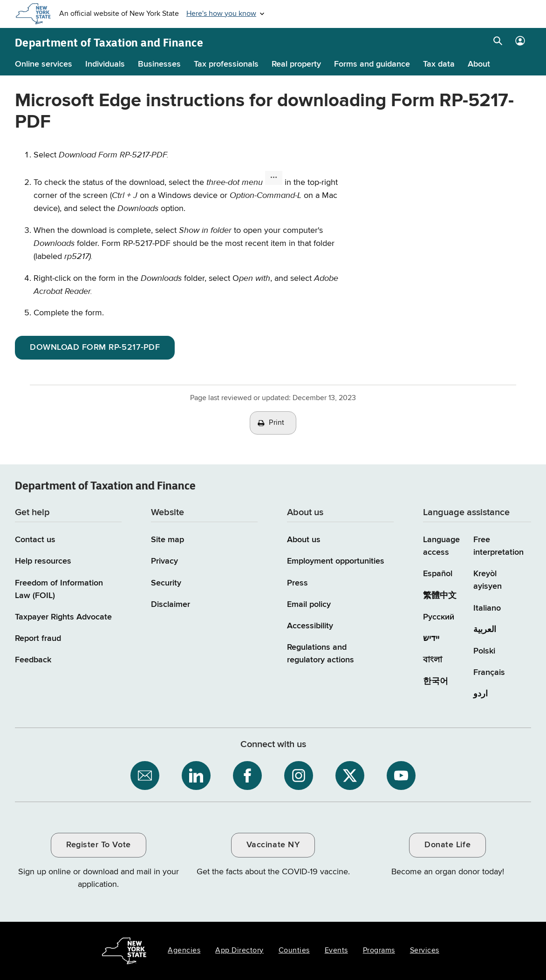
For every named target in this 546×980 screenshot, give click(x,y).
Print (277, 423)
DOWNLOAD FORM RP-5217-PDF (95, 347)
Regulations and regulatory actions (321, 654)
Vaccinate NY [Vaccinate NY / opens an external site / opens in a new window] (273, 845)
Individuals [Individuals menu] (105, 64)
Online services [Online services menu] (44, 64)
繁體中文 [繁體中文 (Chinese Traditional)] (440, 596)
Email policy (309, 605)
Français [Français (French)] (489, 673)
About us (304, 540)
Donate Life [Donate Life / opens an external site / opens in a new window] (447, 845)
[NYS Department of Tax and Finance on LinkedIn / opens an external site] (196, 776)
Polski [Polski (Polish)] (484, 651)
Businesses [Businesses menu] (159, 64)
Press (297, 583)
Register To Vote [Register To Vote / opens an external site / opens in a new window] (98, 845)
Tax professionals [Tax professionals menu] (226, 64)
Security (166, 583)
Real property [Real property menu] (296, 64)
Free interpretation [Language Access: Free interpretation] (498, 546)
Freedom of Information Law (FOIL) (59, 589)
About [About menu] (479, 64)
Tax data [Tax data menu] (439, 64)
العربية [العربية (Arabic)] (485, 630)
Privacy (164, 561)
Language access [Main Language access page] (441, 546)
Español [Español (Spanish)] (438, 574)
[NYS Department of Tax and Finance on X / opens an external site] (350, 776)
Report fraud (38, 639)
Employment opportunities (336, 561)
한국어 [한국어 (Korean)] (436, 681)
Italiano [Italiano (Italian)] (487, 608)
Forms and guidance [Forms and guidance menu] (372, 64)
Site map (167, 540)
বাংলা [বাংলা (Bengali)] (433, 660)
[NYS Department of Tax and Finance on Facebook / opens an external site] (247, 776)
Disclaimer (171, 605)
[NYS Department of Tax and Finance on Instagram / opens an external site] (299, 776)
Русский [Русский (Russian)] (439, 617)
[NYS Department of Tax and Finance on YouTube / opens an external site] (401, 776)
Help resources (43, 561)
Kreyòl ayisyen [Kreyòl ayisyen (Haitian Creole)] (488, 580)
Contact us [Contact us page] (35, 540)
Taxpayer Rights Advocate (63, 617)
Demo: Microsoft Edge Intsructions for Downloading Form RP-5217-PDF (454, 218)
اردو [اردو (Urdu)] (481, 694)
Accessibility (310, 626)
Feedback (33, 660)
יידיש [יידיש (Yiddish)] (431, 639)
